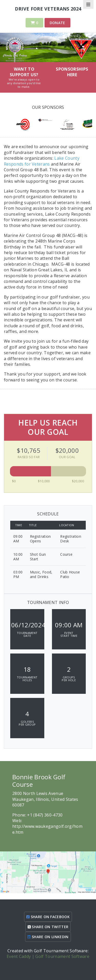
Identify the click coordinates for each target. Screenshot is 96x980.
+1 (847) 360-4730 (45, 815)
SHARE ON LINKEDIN (48, 937)
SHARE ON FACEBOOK (48, 917)
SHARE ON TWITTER (48, 927)
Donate (57, 23)
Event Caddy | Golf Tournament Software (48, 956)
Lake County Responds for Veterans (42, 161)
